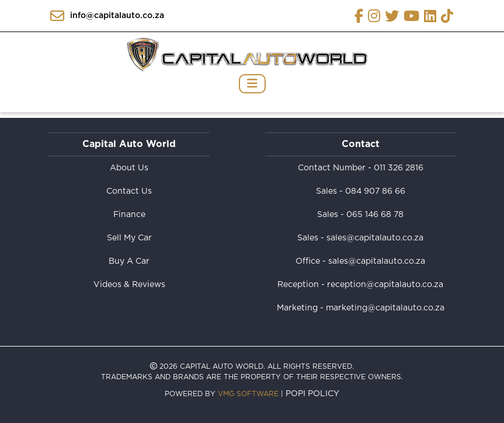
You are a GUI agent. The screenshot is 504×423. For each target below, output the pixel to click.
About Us (129, 168)
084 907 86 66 (375, 191)
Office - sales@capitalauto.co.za (360, 261)
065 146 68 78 (375, 215)
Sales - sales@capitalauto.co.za (360, 238)
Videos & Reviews (129, 285)
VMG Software (248, 394)
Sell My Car (129, 238)
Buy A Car (129, 261)
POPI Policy (312, 394)
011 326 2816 (399, 168)
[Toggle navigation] (252, 84)
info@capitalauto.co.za (107, 16)
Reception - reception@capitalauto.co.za (360, 285)
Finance (129, 215)
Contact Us (129, 191)
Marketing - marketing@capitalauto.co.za (361, 308)
